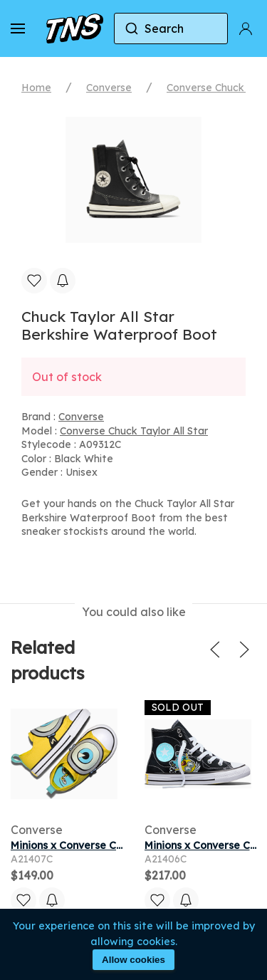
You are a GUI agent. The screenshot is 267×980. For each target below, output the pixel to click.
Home (36, 88)
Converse (109, 88)
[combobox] (171, 28)
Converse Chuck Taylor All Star (134, 431)
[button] (18, 28)
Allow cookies (133, 960)
